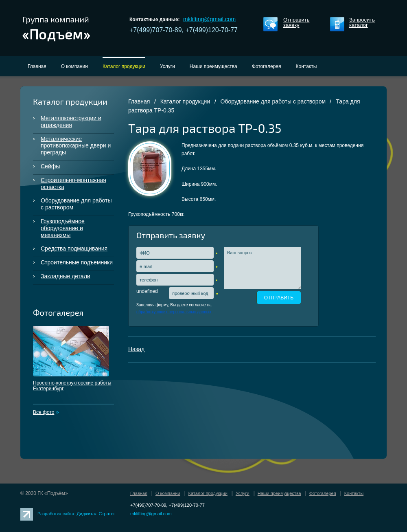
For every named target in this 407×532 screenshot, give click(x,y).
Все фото (44, 412)
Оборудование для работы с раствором (76, 204)
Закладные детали (66, 276)
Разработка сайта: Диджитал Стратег (76, 514)
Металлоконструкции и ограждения (71, 122)
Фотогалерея (323, 493)
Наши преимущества (279, 493)
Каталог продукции (185, 101)
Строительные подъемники (77, 262)
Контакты (354, 493)
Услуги (243, 493)
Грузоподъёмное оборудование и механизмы (63, 228)
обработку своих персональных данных (174, 312)
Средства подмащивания (74, 248)
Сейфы (50, 166)
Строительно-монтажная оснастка (73, 184)
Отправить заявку (296, 23)
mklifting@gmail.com (209, 19)
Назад (136, 349)
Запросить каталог (362, 23)
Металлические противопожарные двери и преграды (76, 146)
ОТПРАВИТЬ (279, 298)
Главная (139, 101)
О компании (168, 493)
